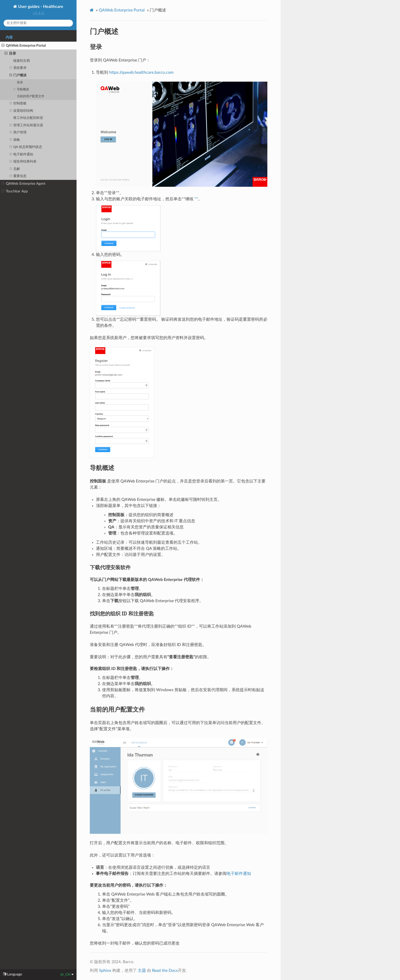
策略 (15, 140)
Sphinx (105, 971)
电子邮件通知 (21, 155)
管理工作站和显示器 (26, 126)
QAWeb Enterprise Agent (23, 184)
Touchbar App (15, 191)
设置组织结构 (21, 111)
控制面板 (18, 104)
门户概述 (18, 76)
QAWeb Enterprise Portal (24, 46)
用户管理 (18, 133)
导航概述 (21, 90)
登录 (20, 83)
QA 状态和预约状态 (26, 147)
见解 (15, 169)
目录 (10, 54)
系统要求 (18, 68)
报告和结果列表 (23, 162)
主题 (142, 971)
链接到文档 (22, 61)
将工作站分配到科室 (28, 118)
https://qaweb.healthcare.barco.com (141, 72)
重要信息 (18, 176)
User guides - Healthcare (40, 7)
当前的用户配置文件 (31, 96)
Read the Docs (165, 971)
